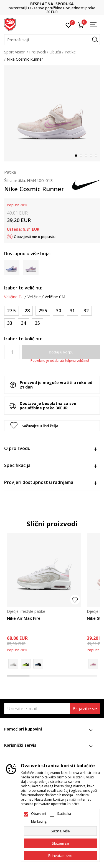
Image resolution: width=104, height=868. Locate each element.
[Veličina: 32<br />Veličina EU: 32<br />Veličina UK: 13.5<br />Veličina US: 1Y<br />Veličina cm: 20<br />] (86, 311)
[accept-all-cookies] (60, 855)
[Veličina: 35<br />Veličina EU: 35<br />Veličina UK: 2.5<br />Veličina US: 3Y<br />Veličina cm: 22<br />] (37, 323)
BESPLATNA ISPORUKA (52, 4)
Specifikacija (51, 465)
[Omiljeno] (69, 25)
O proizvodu (51, 448)
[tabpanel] (52, 113)
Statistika (64, 814)
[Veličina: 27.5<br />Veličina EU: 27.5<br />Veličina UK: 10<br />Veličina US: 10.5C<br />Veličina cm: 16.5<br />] (12, 311)
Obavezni (39, 814)
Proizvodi (37, 52)
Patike (70, 52)
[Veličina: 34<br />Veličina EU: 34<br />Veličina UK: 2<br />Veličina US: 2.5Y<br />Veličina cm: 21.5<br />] (24, 323)
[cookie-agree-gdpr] (60, 843)
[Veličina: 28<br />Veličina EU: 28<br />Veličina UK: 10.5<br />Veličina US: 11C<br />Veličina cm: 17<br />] (27, 311)
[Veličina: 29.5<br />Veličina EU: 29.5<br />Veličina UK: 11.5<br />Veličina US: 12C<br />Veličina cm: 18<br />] (43, 311)
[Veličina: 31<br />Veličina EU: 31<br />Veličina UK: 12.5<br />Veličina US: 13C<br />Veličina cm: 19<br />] (72, 311)
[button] (52, 40)
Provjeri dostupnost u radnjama (51, 482)
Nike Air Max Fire (24, 618)
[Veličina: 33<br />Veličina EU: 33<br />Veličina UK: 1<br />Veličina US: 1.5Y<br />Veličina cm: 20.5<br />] (10, 323)
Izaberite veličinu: (23, 288)
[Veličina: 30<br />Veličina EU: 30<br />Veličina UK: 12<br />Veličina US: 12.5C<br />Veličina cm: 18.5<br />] (59, 311)
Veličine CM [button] (55, 297)
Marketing (39, 822)
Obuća (55, 52)
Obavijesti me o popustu (35, 237)
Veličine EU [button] (14, 297)
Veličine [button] (34, 297)
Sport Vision (15, 52)
